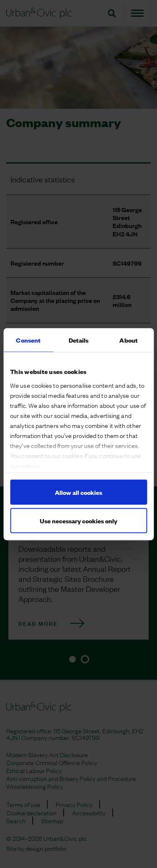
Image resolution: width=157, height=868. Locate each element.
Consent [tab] (28, 339)
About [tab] (129, 339)
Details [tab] (79, 339)
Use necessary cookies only (78, 520)
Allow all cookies (78, 492)
